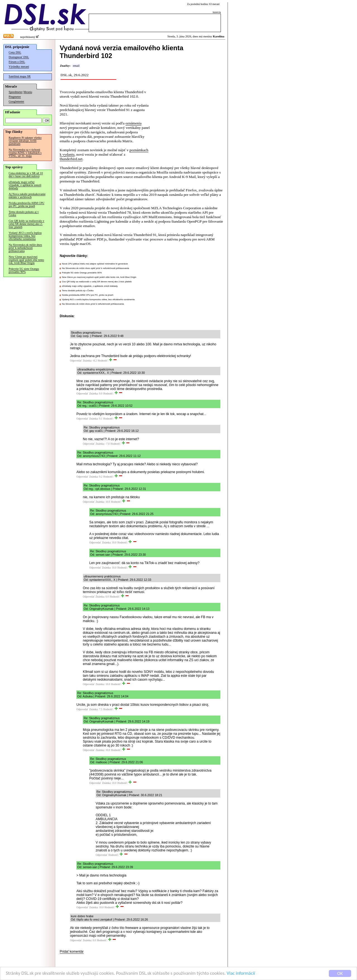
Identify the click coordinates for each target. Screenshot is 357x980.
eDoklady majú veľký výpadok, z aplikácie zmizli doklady (25, 185)
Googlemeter (16, 101)
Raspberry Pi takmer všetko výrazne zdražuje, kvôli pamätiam (25, 141)
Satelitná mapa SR (20, 76)
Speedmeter (16, 92)
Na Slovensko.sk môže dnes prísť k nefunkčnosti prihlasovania (25, 248)
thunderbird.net (71, 159)
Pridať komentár (72, 952)
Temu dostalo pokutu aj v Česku (24, 213)
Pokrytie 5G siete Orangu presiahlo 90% (24, 270)
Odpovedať (76, 361)
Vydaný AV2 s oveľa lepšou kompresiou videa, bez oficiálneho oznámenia (25, 236)
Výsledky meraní (19, 67)
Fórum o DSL (17, 62)
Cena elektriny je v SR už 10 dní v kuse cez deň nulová (26, 175)
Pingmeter (15, 97)
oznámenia (134, 123)
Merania (28, 92)
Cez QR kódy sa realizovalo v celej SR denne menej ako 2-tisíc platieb (26, 224)
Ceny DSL (15, 52)
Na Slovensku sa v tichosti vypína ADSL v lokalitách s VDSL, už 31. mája (25, 153)
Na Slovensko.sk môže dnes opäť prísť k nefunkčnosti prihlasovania (96, 268)
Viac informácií (241, 973)
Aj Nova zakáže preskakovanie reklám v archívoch (27, 196)
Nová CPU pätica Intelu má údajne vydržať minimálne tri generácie (95, 264)
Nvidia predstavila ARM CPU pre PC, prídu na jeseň (26, 204)
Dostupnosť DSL (19, 57)
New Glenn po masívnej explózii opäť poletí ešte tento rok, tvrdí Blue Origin (26, 260)
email (76, 66)
